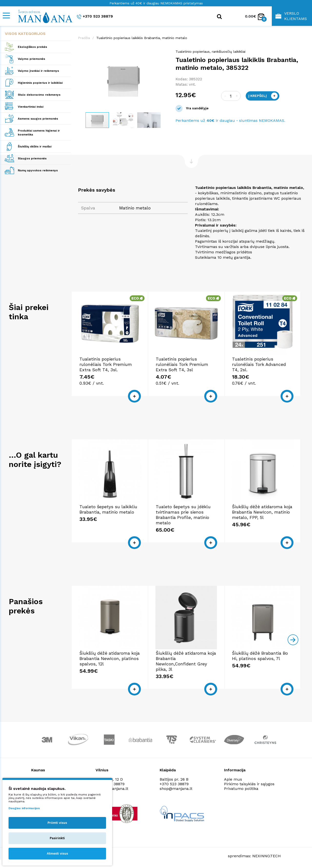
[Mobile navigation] (6, 15)
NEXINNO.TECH (267, 856)
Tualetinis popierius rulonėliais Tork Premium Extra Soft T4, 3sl (182, 364)
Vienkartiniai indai (31, 107)
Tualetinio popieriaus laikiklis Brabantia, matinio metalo (142, 38)
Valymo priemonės (31, 59)
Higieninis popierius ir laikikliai (40, 83)
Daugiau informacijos (24, 808)
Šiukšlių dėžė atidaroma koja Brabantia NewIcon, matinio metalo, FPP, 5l (262, 512)
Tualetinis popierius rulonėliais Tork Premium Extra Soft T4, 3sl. (106, 364)
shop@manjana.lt (176, 789)
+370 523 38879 (95, 16)
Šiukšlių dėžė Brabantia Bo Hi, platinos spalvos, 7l (260, 656)
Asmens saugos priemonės (38, 119)
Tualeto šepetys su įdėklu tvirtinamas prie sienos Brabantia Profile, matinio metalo (183, 515)
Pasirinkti (57, 838)
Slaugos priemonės (32, 158)
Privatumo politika (241, 789)
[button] (164, 54)
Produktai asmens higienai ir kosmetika (39, 133)
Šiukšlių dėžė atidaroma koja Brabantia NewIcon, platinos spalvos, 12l (110, 658)
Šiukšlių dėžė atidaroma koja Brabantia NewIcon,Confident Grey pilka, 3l (186, 661)
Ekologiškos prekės (32, 47)
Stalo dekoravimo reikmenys (39, 95)
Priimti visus (57, 823)
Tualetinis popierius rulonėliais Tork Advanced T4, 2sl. (259, 364)
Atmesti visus (57, 853)
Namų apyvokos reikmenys (38, 170)
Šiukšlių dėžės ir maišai (35, 146)
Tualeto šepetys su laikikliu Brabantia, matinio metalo (108, 509)
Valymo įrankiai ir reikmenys (38, 71)
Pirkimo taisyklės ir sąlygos (249, 784)
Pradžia (84, 38)
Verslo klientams (291, 16)
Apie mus (233, 779)
